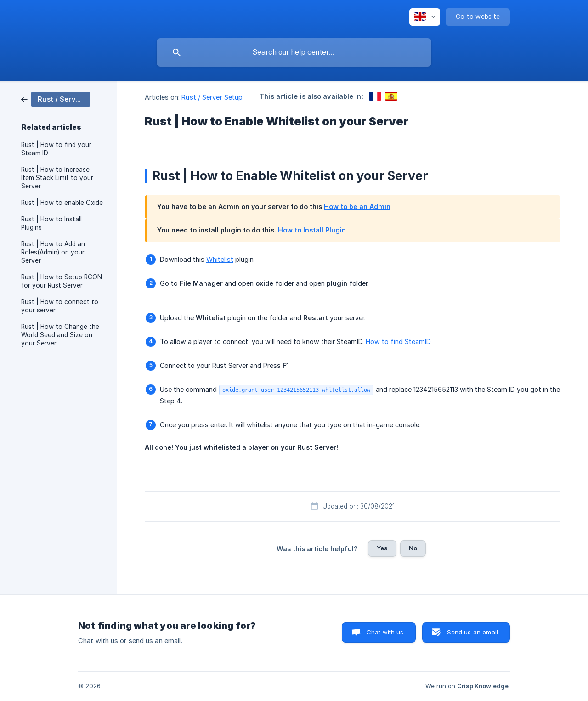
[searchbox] (294, 52)
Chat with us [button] (385, 632)
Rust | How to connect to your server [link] (60, 306)
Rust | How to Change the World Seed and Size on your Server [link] (60, 335)
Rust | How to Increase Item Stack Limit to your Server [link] (57, 178)
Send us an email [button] (472, 632)
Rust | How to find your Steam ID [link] (56, 149)
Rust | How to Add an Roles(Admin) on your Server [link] (53, 252)
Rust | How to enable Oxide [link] (62, 203)
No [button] (413, 548)
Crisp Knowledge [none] (483, 686)
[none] (425, 17)
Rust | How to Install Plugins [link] (51, 223)
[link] (56, 99)
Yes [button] (382, 548)
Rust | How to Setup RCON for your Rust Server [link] (62, 281)
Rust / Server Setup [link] (212, 97)
